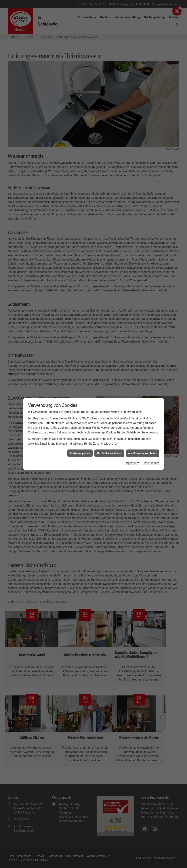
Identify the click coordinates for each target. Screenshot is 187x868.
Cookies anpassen (80, 453)
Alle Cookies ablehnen (109, 453)
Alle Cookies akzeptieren (143, 453)
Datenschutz (151, 463)
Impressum (132, 463)
